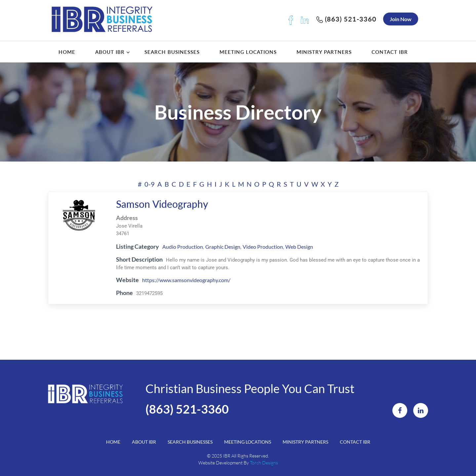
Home (67, 52)
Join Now (401, 19)
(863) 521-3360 (346, 19)
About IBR (110, 52)
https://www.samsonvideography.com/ (186, 280)
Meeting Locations (248, 52)
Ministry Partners (324, 52)
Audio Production (183, 247)
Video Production (263, 247)
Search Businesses (172, 52)
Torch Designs (264, 463)
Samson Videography (162, 204)
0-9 (150, 184)
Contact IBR (390, 52)
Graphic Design (223, 247)
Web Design (299, 247)
